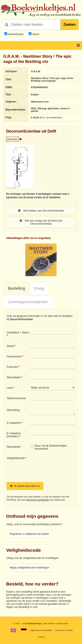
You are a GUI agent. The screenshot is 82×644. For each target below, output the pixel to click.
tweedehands (16, 34)
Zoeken (70, 24)
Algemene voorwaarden (38, 500)
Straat (10, 346)
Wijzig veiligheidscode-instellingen (29, 568)
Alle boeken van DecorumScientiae (41, 211)
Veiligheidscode (16, 458)
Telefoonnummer (16, 398)
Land (10, 388)
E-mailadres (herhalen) (14, 435)
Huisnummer (14, 356)
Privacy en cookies (64, 630)
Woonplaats (13, 377)
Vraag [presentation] (39, 288)
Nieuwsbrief (13, 447)
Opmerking (13, 410)
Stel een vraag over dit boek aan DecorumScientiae (41, 222)
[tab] (16, 289)
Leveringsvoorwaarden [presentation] (28, 302)
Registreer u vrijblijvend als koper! (29, 534)
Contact (41, 637)
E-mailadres (14, 423)
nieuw (35, 34)
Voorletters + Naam (18, 333)
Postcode (12, 367)
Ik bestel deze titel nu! (25, 486)
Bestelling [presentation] (16, 288)
